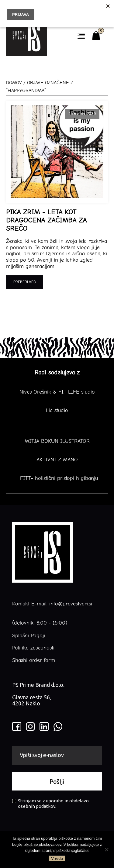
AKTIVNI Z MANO (57, 460)
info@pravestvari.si (71, 604)
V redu (57, 858)
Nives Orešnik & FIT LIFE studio (57, 392)
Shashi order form (34, 660)
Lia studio (57, 411)
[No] (106, 849)
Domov (14, 83)
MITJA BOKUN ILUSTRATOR (57, 441)
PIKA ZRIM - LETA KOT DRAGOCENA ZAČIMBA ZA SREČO (46, 220)
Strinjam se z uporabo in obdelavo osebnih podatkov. (50, 803)
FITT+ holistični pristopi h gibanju (57, 478)
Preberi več (25, 282)
